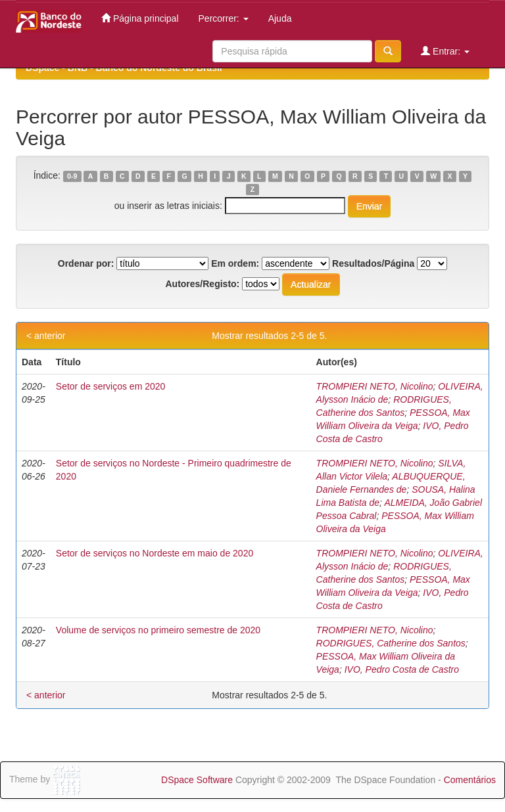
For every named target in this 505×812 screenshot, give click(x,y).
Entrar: (445, 51)
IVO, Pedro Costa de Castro (402, 669)
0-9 (72, 176)
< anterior (46, 336)
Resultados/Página (373, 263)
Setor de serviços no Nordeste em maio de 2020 (155, 553)
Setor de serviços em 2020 (111, 386)
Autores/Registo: (202, 284)
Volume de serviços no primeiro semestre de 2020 (158, 630)
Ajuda (280, 18)
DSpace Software (197, 780)
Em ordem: (235, 263)
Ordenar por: (86, 263)
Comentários (470, 780)
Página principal (140, 18)
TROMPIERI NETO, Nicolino (375, 386)
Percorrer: (224, 18)
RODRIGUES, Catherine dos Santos (391, 643)
